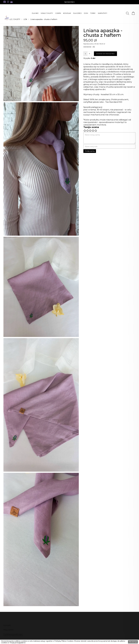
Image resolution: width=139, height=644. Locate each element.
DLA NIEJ (35, 13)
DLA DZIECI (77, 13)
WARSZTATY (103, 13)
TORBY (93, 13)
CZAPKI (58, 13)
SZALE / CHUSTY (47, 13)
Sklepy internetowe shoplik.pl (13, 636)
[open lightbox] (41, 64)
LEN (25, 19)
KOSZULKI (67, 13)
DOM (86, 13)
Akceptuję (133, 642)
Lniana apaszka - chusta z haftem (44, 19)
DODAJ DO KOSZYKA (105, 54)
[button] (35, 13)
